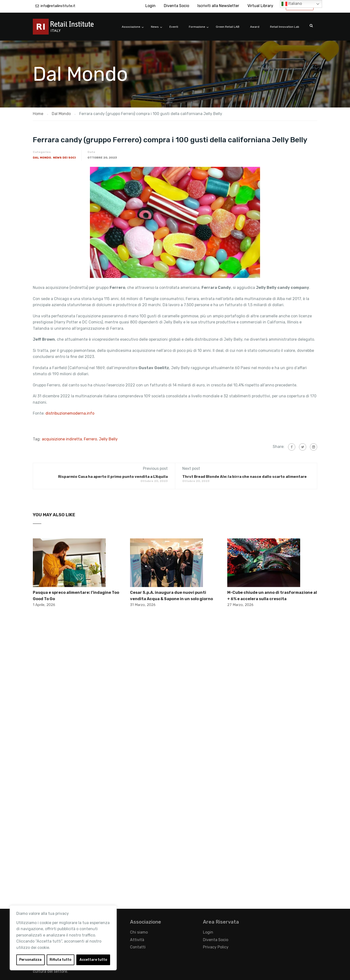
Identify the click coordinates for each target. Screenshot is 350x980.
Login (150, 6)
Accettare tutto (93, 960)
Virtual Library (260, 6)
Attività (137, 940)
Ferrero (90, 439)
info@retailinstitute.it (58, 6)
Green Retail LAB (228, 27)
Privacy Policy (216, 947)
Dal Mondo (42, 158)
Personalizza (30, 960)
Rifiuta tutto (61, 960)
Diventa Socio (176, 6)
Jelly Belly (108, 439)
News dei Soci (64, 158)
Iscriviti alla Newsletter (218, 6)
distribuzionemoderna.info (70, 413)
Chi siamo (139, 932)
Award (255, 27)
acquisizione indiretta (62, 439)
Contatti (138, 947)
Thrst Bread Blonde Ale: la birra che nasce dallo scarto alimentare (245, 477)
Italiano (292, 4)
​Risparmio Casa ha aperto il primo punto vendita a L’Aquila (113, 477)
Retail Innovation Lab (285, 27)
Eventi (174, 27)
